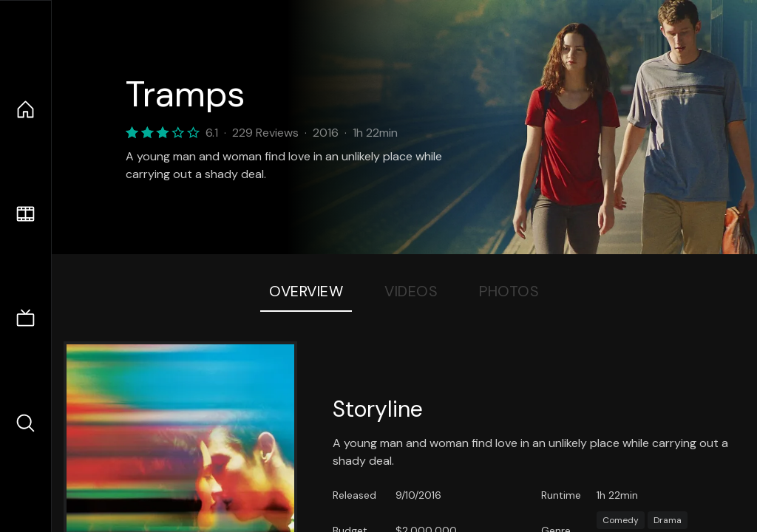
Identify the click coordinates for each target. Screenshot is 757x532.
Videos (411, 291)
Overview (306, 291)
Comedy (621, 520)
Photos (509, 291)
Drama (668, 520)
